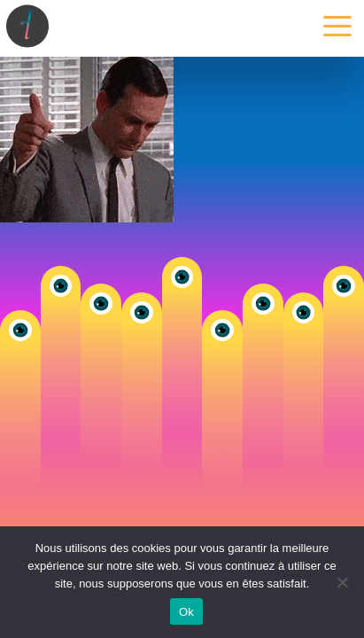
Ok (186, 612)
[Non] (342, 582)
